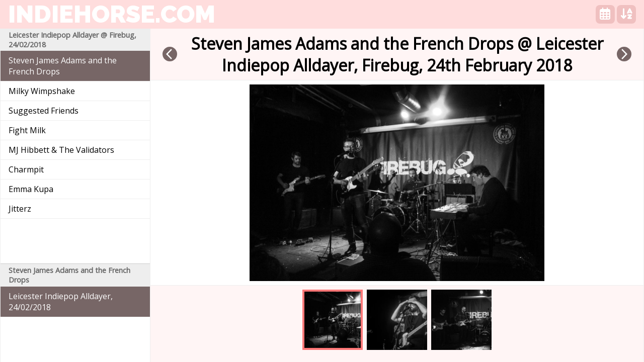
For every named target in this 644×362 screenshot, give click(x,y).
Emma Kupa (31, 189)
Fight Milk (27, 130)
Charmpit (26, 169)
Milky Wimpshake (42, 91)
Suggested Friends (44, 111)
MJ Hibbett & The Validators (61, 150)
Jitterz (20, 209)
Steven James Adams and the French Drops (63, 66)
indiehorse (112, 14)
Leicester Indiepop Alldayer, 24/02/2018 (61, 302)
